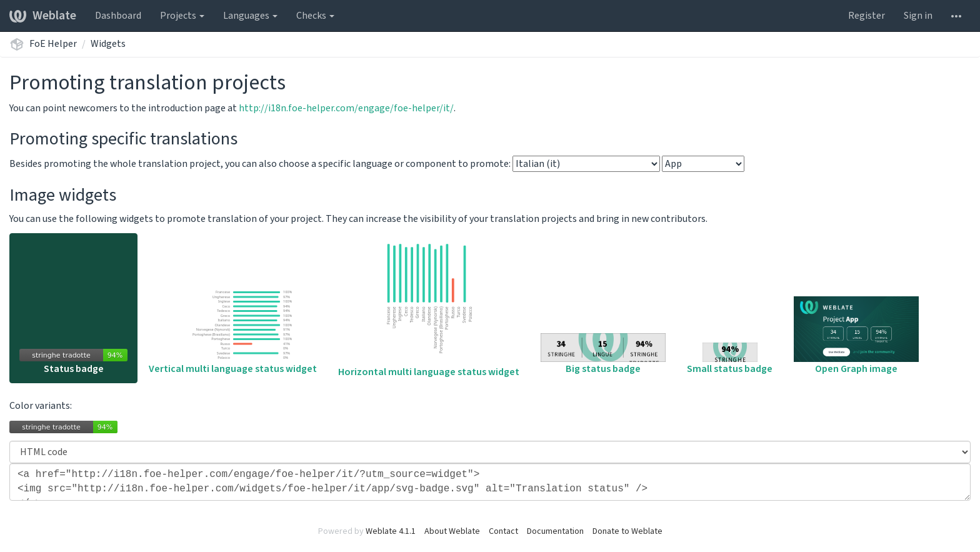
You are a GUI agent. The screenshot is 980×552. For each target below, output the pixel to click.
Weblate (43, 16)
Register (867, 16)
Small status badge (730, 359)
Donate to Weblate (627, 531)
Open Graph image (856, 336)
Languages (250, 16)
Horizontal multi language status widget (429, 309)
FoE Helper (53, 44)
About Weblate (452, 531)
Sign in (918, 16)
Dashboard (118, 16)
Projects (182, 16)
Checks (315, 16)
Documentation (555, 531)
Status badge (73, 362)
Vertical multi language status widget (233, 331)
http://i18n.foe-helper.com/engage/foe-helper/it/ (346, 108)
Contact (503, 531)
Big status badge (603, 354)
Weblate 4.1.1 (391, 531)
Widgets (108, 44)
